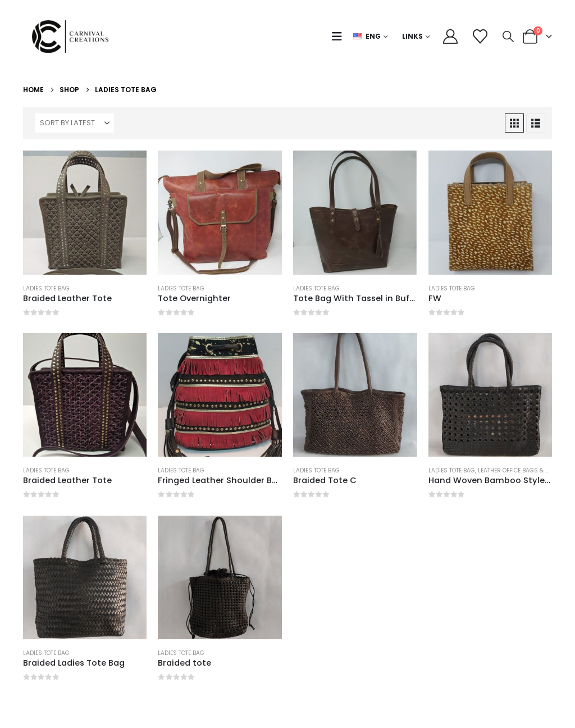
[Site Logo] (74, 37)
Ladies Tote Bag (46, 288)
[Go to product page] (85, 213)
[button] (339, 37)
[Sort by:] (75, 123)
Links (412, 36)
